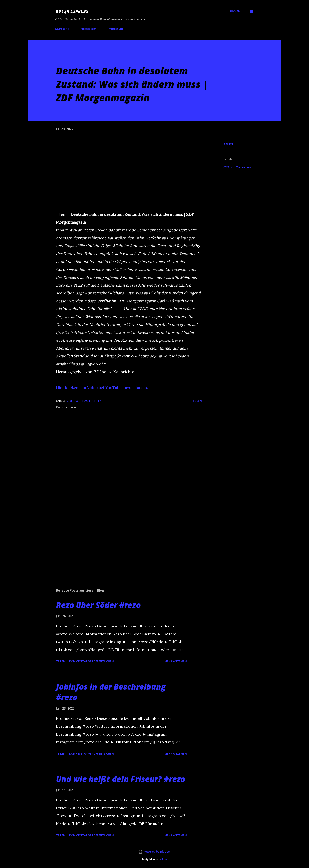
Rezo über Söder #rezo (98, 605)
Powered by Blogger (154, 852)
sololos (163, 859)
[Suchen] (235, 11)
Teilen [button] (228, 144)
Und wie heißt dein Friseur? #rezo (121, 779)
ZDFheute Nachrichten (237, 167)
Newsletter (88, 29)
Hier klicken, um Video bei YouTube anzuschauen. (102, 387)
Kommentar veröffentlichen (91, 661)
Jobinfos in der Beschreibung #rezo (111, 692)
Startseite (62, 29)
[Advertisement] (123, 539)
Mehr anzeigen (176, 661)
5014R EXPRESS (72, 11)
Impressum (115, 29)
